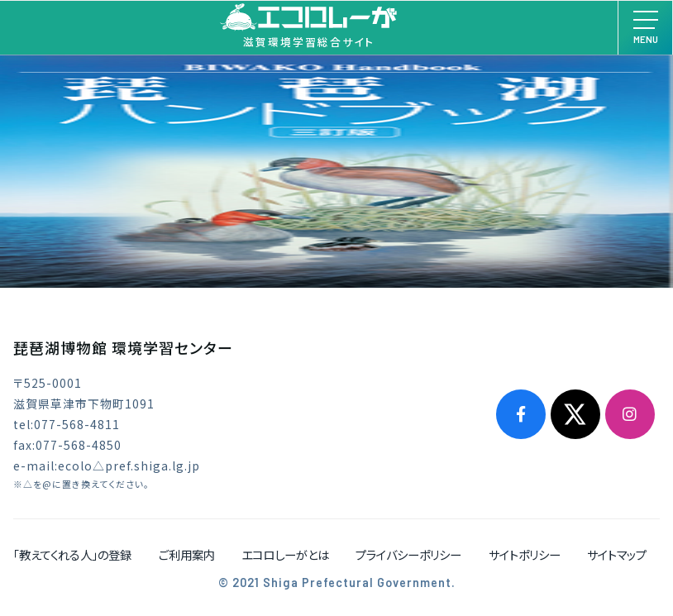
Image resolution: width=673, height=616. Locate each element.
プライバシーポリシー (408, 554)
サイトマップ (617, 554)
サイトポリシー (525, 554)
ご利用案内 (187, 554)
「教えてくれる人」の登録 (72, 554)
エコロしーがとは (285, 554)
